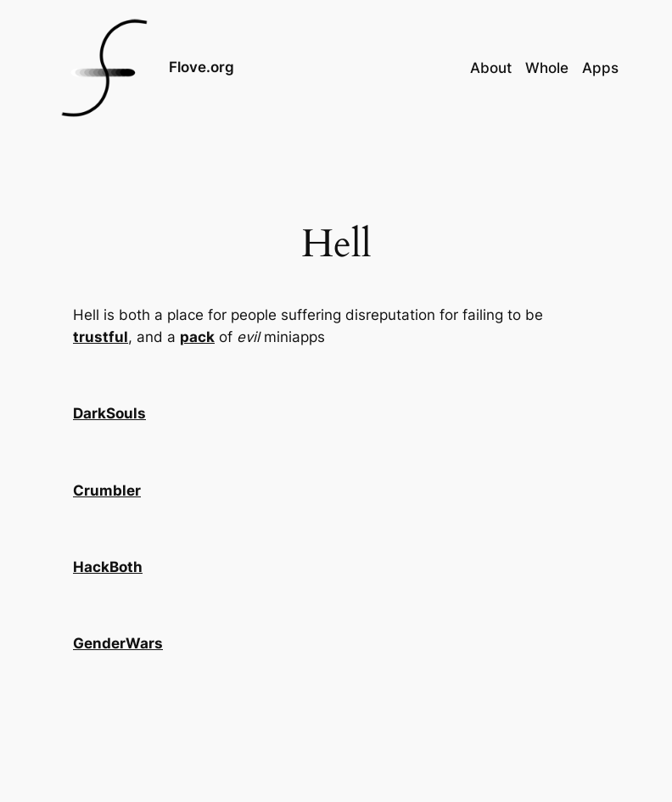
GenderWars (118, 643)
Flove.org (202, 67)
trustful (101, 337)
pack (197, 337)
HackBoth (108, 567)
